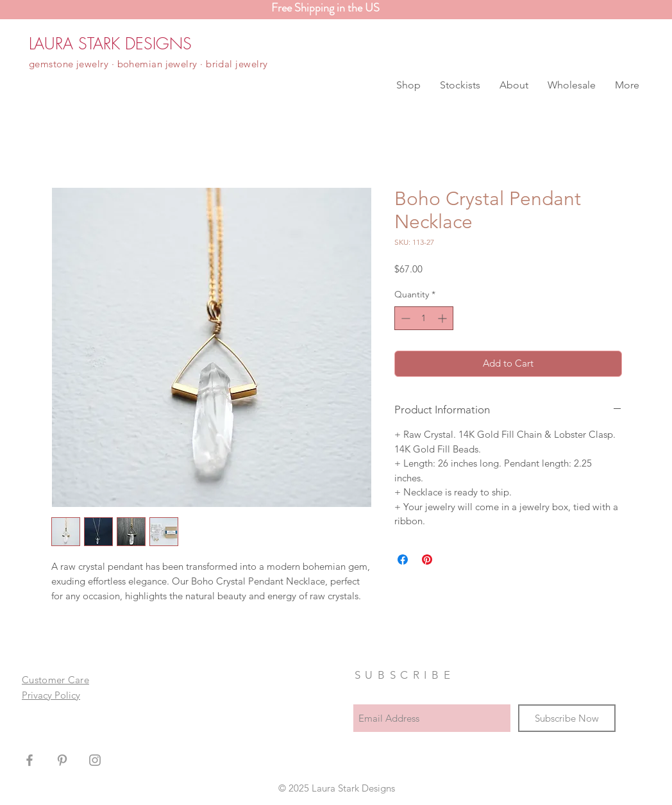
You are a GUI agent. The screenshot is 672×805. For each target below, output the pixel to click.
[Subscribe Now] (567, 718)
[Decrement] (404, 318)
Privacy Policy (51, 695)
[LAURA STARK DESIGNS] (110, 44)
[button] (408, 85)
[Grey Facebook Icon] (29, 760)
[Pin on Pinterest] (427, 560)
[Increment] (443, 318)
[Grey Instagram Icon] (95, 760)
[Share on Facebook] (403, 560)
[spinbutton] (424, 318)
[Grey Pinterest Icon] (62, 760)
